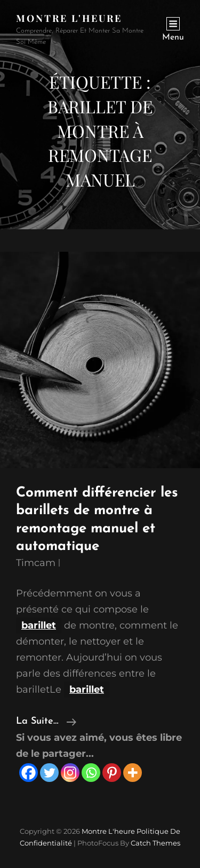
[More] (133, 773)
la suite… (46, 722)
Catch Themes (155, 843)
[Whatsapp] (91, 773)
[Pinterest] (112, 773)
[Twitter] (49, 773)
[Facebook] (29, 773)
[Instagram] (70, 773)
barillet (39, 625)
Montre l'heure (69, 18)
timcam (36, 563)
